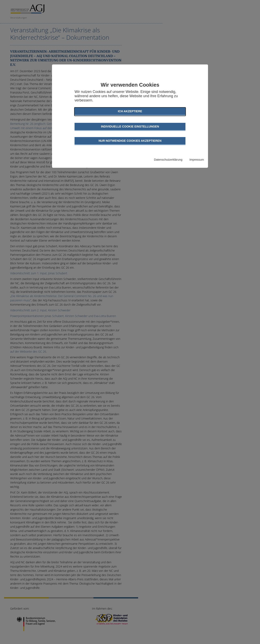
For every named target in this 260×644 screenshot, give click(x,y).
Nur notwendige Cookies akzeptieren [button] (130, 141)
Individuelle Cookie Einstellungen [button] (130, 126)
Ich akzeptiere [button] (130, 111)
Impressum (197, 160)
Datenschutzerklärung (168, 160)
